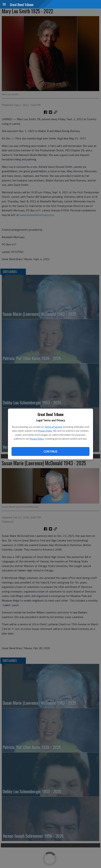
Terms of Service (54, 427)
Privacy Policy (45, 431)
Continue (50, 451)
